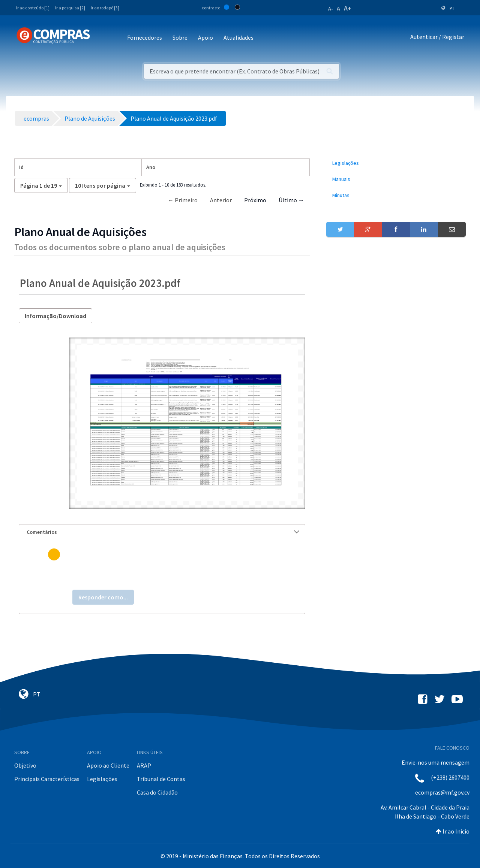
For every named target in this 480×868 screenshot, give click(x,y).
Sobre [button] (180, 37)
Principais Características (47, 779)
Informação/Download (55, 316)
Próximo (255, 200)
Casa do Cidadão (157, 792)
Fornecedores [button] (145, 37)
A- (331, 9)
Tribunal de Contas (161, 779)
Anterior (221, 200)
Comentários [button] (163, 532)
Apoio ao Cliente (108, 765)
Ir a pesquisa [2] (70, 8)
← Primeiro (183, 200)
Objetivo (25, 765)
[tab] (162, 532)
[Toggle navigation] (101, 38)
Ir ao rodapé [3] (105, 8)
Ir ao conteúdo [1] (33, 8)
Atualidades (238, 37)
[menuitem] (396, 163)
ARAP (144, 765)
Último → (291, 200)
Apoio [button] (205, 37)
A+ (348, 8)
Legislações (102, 779)
